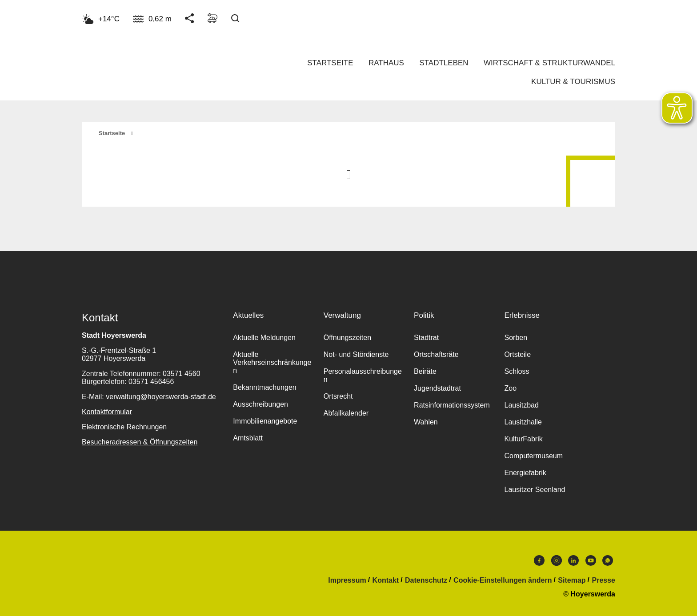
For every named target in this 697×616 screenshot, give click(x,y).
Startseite (330, 63)
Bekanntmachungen (264, 387)
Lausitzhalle (523, 422)
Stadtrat (426, 338)
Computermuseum (533, 456)
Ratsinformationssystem (452, 405)
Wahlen (426, 422)
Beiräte (425, 371)
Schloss (517, 371)
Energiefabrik (525, 473)
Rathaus (386, 63)
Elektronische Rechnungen (124, 427)
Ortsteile (517, 354)
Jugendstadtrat (437, 388)
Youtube (591, 560)
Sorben (516, 338)
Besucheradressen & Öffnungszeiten (140, 442)
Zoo (510, 388)
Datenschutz (426, 580)
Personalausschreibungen (363, 375)
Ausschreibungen (260, 404)
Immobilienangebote (265, 421)
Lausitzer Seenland (535, 490)
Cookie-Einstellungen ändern (503, 580)
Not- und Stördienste (356, 354)
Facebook (539, 560)
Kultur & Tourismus (573, 82)
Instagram (557, 560)
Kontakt (386, 580)
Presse (604, 580)
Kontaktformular (107, 412)
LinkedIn (573, 560)
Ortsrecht (338, 396)
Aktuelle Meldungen (264, 338)
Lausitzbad (521, 405)
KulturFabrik (523, 439)
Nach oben (348, 174)
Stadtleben (444, 63)
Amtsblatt (248, 438)
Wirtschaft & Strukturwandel (549, 63)
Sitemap (572, 580)
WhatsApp (608, 560)
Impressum (347, 580)
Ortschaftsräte (436, 354)
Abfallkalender (346, 413)
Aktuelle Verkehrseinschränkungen (272, 362)
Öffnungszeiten (347, 338)
